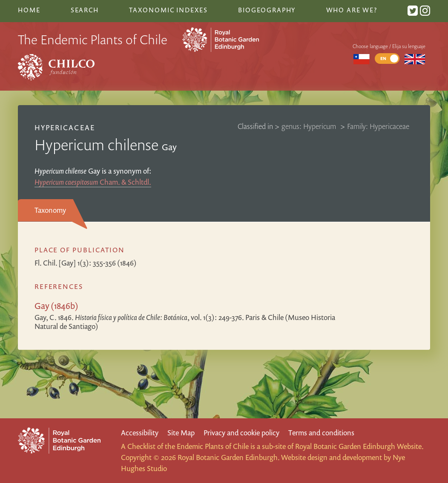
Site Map (181, 433)
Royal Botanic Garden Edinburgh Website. (359, 446)
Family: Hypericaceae (378, 126)
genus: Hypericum (310, 126)
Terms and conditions (321, 433)
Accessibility (140, 433)
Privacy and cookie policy (241, 433)
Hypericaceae (65, 127)
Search (85, 10)
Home (29, 10)
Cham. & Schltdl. (93, 182)
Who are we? (352, 10)
